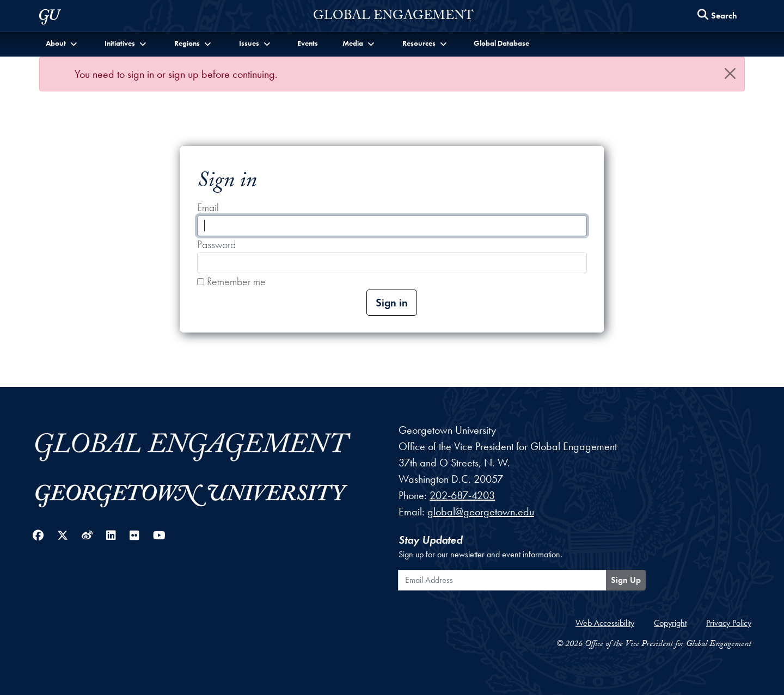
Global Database (501, 43)
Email (208, 207)
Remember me (231, 281)
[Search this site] (718, 16)
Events (308, 43)
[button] (62, 43)
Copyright (670, 623)
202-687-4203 (462, 495)
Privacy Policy (729, 623)
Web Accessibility (605, 623)
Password (216, 244)
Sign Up (626, 580)
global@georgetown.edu (481, 512)
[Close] (730, 73)
